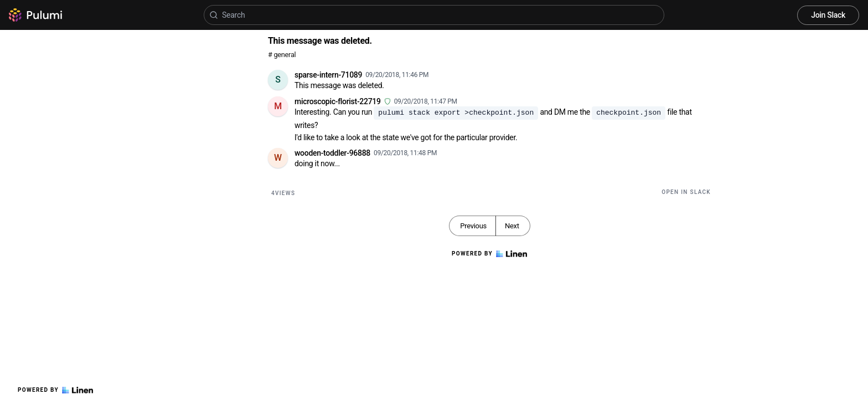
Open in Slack (686, 192)
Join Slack (828, 15)
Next (512, 226)
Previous (473, 226)
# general (282, 55)
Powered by (55, 390)
